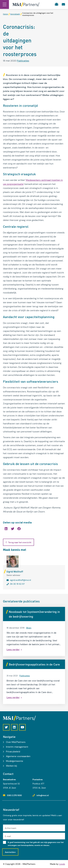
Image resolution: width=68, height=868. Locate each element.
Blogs (29, 628)
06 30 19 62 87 (17, 584)
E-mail (8, 836)
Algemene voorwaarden (18, 756)
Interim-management (17, 747)
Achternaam (11, 828)
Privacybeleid (13, 752)
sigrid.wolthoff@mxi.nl (20, 580)
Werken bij (11, 766)
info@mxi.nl (43, 795)
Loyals (62, 864)
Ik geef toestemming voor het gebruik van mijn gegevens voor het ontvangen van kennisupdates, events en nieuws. (36, 844)
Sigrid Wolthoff (15, 571)
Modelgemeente (15, 761)
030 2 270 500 (14, 795)
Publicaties (23, 61)
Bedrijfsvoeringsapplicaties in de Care (34, 664)
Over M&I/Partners (16, 742)
